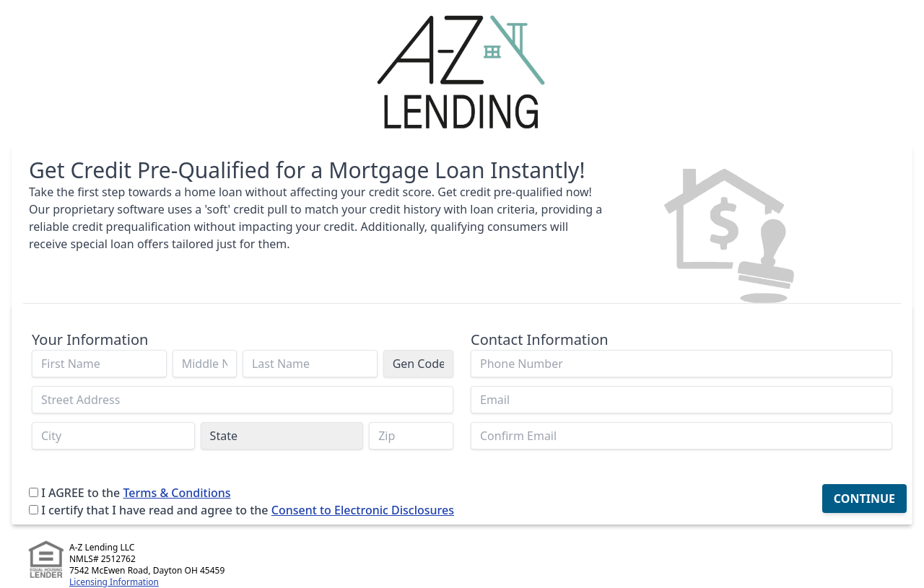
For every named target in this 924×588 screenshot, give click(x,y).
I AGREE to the (80, 493)
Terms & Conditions (176, 493)
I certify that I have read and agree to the (154, 510)
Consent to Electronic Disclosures (363, 510)
